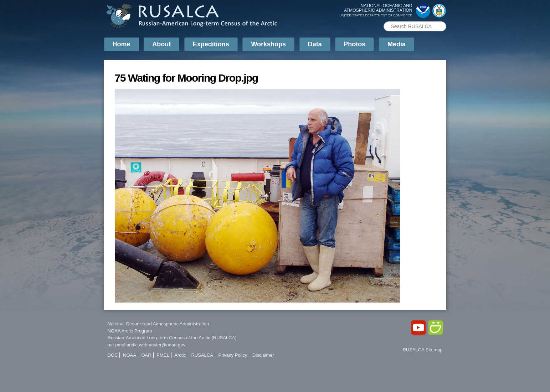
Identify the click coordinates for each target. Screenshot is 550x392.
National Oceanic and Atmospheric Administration (158, 324)
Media (397, 44)
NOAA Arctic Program (130, 331)
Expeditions (211, 44)
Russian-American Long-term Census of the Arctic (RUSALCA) (172, 338)
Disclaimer (263, 355)
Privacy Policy (233, 355)
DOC (113, 355)
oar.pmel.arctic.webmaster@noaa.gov (147, 345)
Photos (354, 44)
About (161, 44)
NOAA (130, 355)
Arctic (180, 355)
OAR (146, 355)
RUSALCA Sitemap (423, 350)
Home (122, 44)
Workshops (268, 44)
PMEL (163, 355)
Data (315, 44)
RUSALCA (202, 355)
